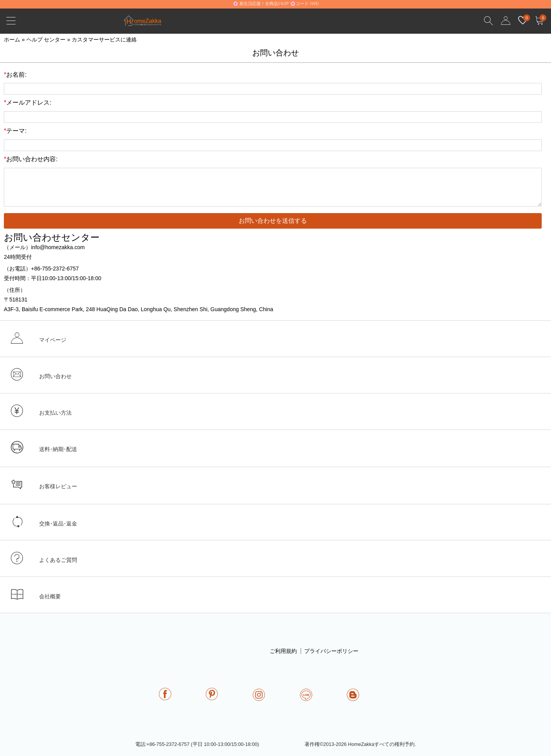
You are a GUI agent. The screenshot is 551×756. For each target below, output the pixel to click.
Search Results (489, 21)
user (506, 21)
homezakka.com (147, 23)
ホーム (12, 40)
